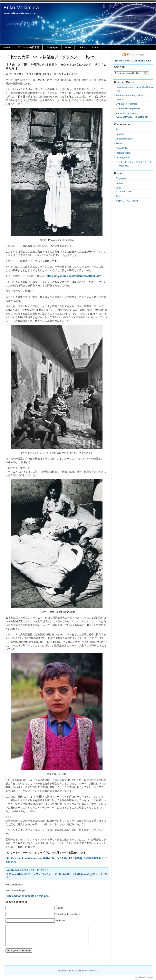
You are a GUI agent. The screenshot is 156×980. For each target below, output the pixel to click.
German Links (125, 192)
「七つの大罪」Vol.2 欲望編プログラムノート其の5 (51, 57)
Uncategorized (123, 157)
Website (60, 921)
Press (69, 47)
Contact (96, 47)
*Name (59, 908)
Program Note (16, 874)
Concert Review (124, 139)
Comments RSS (142, 61)
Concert (120, 134)
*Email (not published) (68, 914)
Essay (119, 143)
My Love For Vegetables (128, 108)
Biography (52, 47)
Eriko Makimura (21, 8)
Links (82, 47)
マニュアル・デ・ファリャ (37, 870)
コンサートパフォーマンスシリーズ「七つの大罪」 (47, 874)
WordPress (93, 971)
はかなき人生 (17, 870)
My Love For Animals (126, 104)
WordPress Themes (144, 977)
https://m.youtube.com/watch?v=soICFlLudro (74, 276)
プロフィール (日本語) (28, 47)
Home (7, 47)
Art (117, 129)
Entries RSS (122, 61)
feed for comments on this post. (28, 896)
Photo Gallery (123, 148)
